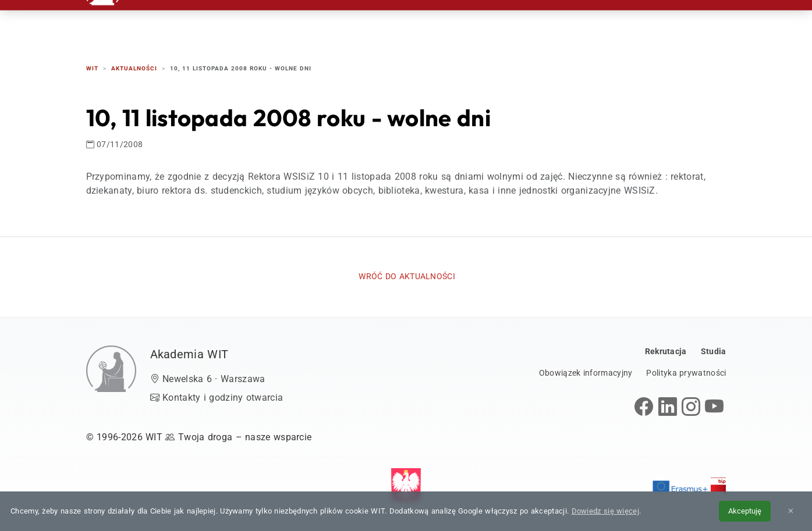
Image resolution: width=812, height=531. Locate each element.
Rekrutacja (384, 23)
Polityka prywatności (686, 373)
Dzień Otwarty (524, 23)
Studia (450, 23)
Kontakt (602, 23)
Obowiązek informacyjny (586, 373)
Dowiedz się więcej (605, 511)
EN (681, 23)
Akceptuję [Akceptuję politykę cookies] (745, 511)
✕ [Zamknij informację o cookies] (791, 511)
